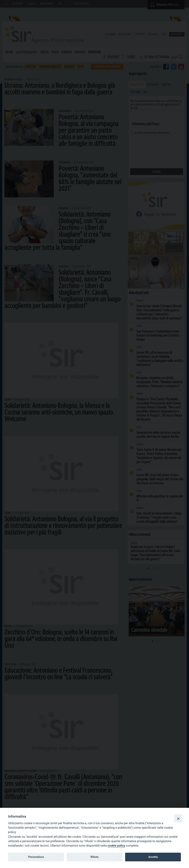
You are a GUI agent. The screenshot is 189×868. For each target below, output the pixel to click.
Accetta (153, 857)
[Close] (178, 819)
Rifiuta (94, 857)
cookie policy (116, 846)
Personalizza (36, 857)
